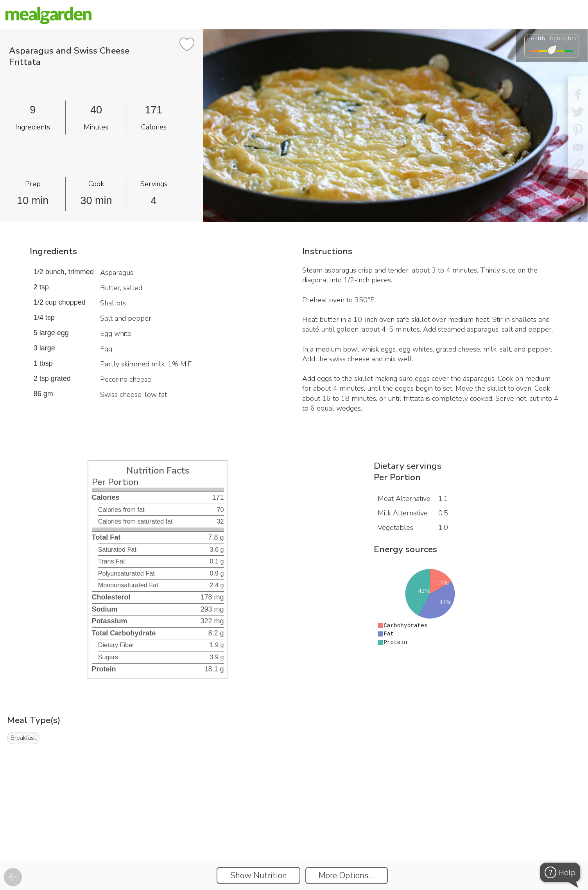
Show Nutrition (259, 876)
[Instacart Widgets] (294, 834)
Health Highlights (552, 38)
